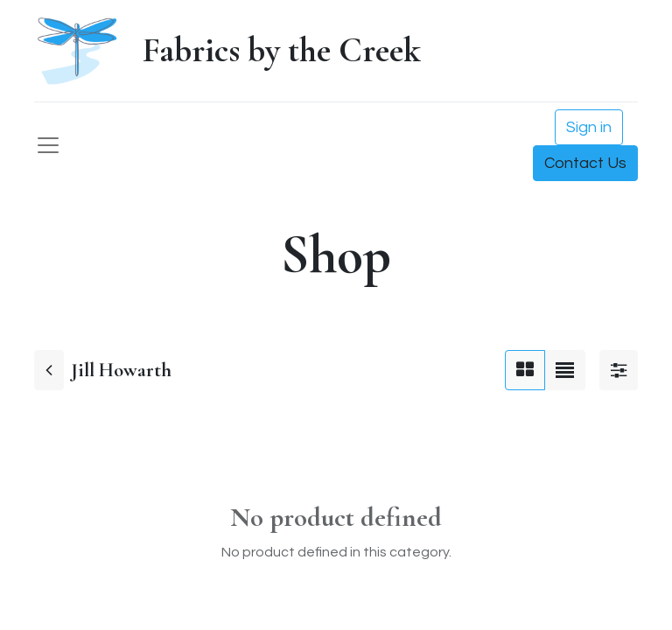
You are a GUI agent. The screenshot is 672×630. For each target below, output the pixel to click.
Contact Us (585, 163)
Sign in (589, 127)
